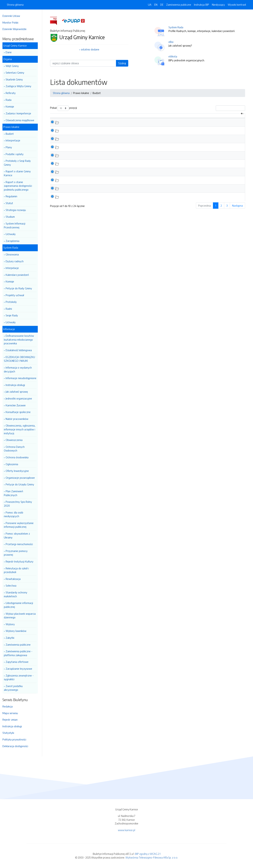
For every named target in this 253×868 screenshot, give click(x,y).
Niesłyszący (218, 5)
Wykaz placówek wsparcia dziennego (22, 616)
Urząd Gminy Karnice (17, 45)
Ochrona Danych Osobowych (16, 449)
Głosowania (14, 254)
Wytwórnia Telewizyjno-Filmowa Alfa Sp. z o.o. (152, 857)
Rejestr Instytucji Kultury (21, 561)
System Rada (12, 248)
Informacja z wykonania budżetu (90, 126)
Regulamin (13, 196)
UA (150, 5)
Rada (10, 100)
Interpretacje (15, 140)
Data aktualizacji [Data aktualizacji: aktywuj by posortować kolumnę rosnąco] (190, 117)
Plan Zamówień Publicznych (15, 493)
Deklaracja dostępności (17, 746)
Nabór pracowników (19, 419)
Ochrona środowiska (19, 457)
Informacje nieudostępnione (23, 378)
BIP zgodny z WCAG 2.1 (148, 854)
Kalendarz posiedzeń (19, 275)
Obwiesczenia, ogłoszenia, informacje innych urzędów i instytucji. (21, 429)
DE (162, 5)
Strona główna (15, 5)
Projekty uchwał (17, 295)
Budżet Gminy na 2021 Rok (87, 176)
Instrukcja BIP (202, 5)
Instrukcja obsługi (17, 385)
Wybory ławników (18, 631)
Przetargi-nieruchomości (21, 544)
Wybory (12, 624)
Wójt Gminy (14, 66)
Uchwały (12, 234)
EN (156, 5)
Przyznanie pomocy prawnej (17, 553)
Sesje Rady (14, 315)
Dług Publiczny (80, 134)
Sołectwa (13, 586)
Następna (238, 209)
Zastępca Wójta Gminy (20, 86)
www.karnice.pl (126, 830)
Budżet (11, 134)
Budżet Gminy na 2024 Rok (87, 151)
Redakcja (9, 706)
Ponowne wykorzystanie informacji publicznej (20, 525)
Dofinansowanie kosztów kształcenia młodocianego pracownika (21, 339)
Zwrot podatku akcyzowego (15, 688)
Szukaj (123, 63)
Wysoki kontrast (237, 5)
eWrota (174, 56)
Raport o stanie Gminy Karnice (19, 173)
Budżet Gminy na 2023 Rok (87, 159)
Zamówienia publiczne (20, 645)
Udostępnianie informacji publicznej (20, 605)
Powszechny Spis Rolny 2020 (20, 504)
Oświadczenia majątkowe (22, 120)
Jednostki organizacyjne (21, 398)
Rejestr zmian (12, 720)
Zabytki (12, 638)
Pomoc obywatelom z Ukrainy (19, 535)
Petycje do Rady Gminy (21, 288)
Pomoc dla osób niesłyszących (15, 514)
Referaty (12, 93)
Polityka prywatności (16, 739)
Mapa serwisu (12, 713)
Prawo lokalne (13, 127)
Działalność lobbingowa (20, 350)
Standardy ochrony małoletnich (17, 594)
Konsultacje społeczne (20, 412)
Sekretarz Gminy (17, 73)
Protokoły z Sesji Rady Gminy (19, 163)
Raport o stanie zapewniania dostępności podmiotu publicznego (20, 186)
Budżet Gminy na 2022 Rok (87, 167)
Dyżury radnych (16, 261)
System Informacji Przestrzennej (16, 225)
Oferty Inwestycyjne (19, 471)
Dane (10, 52)
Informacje (11, 329)
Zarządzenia (14, 241)
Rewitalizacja (15, 579)
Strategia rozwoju (17, 210)
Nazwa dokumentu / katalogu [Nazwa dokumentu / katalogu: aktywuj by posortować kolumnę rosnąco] (91, 117)
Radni (11, 309)
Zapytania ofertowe (19, 662)
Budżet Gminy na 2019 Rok (87, 192)
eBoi (172, 42)
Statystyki (10, 733)
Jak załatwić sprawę (18, 392)
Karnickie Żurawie (17, 405)
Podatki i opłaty (16, 154)
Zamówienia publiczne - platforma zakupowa (20, 653)
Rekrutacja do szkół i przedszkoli (18, 570)
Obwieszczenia (16, 440)
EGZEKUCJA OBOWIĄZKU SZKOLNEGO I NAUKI (21, 359)
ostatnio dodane (91, 49)
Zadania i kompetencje (20, 113)
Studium (12, 217)
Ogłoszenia (14, 464)
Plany (11, 147)
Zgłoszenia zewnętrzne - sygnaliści (20, 677)
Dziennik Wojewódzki (16, 29)
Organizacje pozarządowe (22, 478)
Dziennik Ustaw (13, 16)
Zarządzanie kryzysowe (21, 669)
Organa (9, 59)
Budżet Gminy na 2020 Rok (87, 184)
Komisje (12, 106)
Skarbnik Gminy (16, 79)
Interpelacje (14, 268)
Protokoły (13, 302)
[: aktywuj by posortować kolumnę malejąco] (60, 118)
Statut (11, 203)
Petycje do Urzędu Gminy (22, 484)
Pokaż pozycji (64, 108)
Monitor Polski (12, 22)
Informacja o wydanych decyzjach (20, 369)
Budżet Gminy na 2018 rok (87, 200)
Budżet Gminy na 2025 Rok (87, 142)
